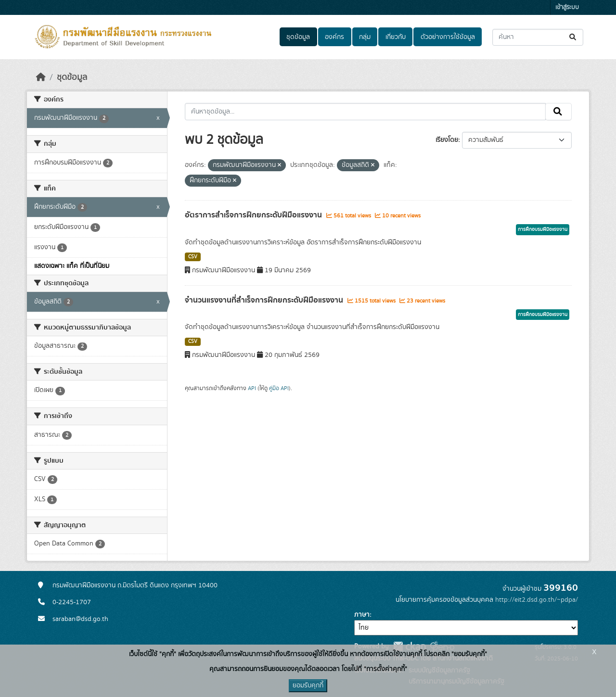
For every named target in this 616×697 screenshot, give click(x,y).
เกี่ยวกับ (396, 37)
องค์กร (334, 37)
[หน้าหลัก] (41, 77)
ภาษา (362, 615)
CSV (193, 257)
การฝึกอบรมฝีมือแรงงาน (543, 229)
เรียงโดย (447, 140)
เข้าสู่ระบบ (567, 7)
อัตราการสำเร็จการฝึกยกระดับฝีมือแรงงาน (254, 215)
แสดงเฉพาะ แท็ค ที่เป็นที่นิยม (72, 266)
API (252, 388)
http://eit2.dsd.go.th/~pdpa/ (537, 600)
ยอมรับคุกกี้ (308, 685)
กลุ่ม (365, 37)
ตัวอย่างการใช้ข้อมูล (448, 37)
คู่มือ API (279, 388)
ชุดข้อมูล (298, 37)
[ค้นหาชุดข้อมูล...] (538, 37)
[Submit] (573, 37)
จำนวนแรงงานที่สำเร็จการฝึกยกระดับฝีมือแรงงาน (265, 300)
